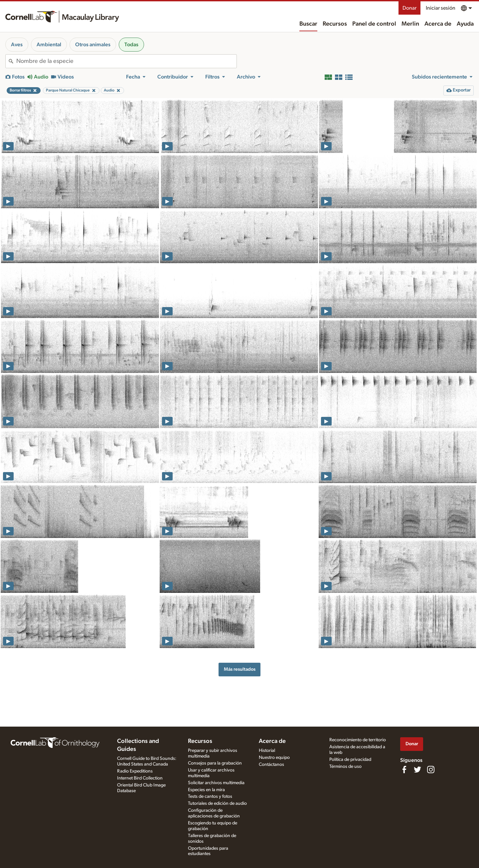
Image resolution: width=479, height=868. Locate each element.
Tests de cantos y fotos (210, 796)
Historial (267, 751)
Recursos (335, 24)
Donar (409, 8)
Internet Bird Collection (140, 778)
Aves (17, 45)
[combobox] (126, 61)
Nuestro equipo (274, 758)
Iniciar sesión (441, 8)
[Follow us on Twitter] (417, 770)
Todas (131, 45)
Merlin (410, 24)
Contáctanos (271, 765)
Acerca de (438, 24)
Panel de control (374, 24)
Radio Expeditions (135, 771)
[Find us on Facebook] (404, 770)
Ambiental (49, 45)
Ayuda (465, 24)
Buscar (308, 24)
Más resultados (240, 669)
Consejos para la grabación (215, 763)
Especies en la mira (206, 790)
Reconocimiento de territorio (358, 740)
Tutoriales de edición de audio (217, 803)
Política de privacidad (350, 760)
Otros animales (93, 45)
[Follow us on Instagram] (431, 770)
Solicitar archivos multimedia (216, 783)
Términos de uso (345, 767)
